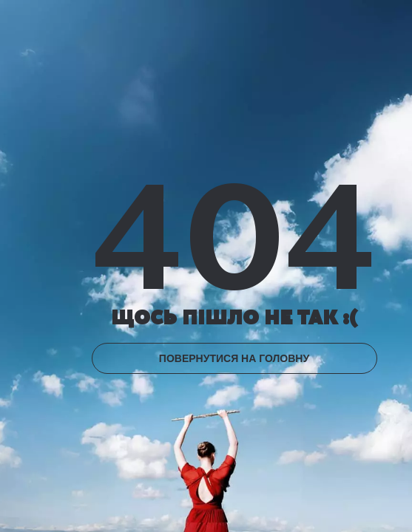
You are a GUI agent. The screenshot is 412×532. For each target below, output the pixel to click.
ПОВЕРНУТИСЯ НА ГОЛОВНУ (234, 358)
